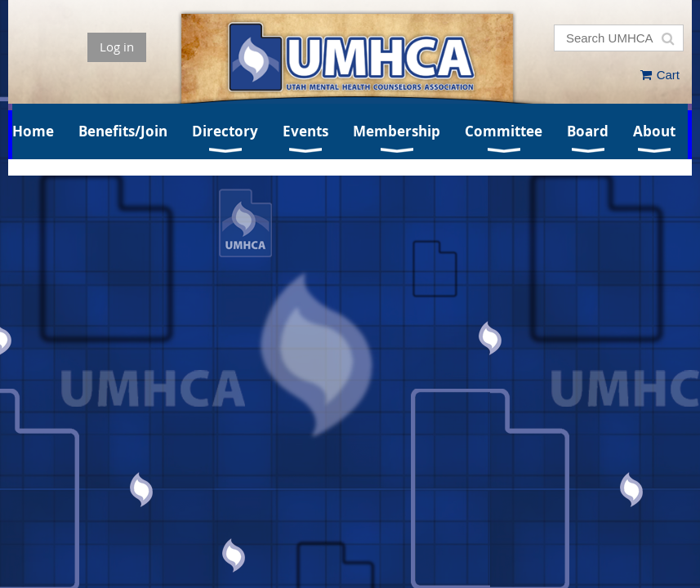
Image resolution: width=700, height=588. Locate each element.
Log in (117, 47)
